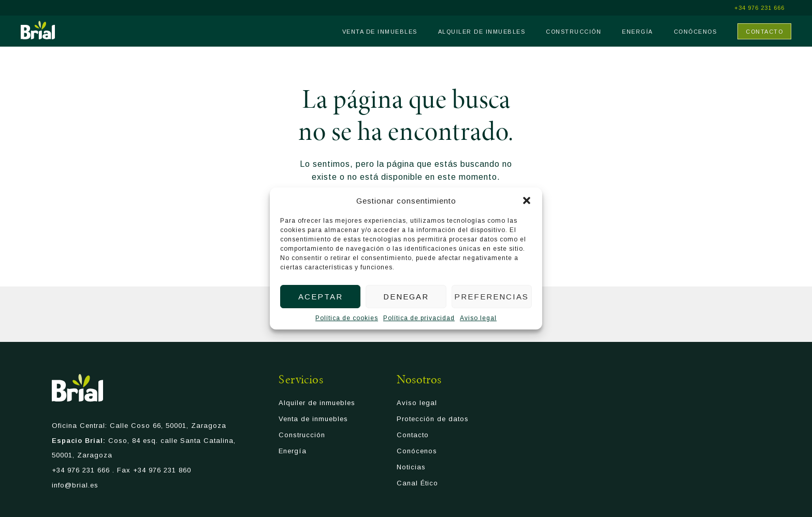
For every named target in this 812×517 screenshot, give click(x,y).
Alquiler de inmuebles (482, 32)
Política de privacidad (419, 318)
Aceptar (321, 297)
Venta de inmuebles (380, 32)
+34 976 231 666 (759, 8)
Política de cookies (347, 318)
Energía (637, 32)
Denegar (406, 297)
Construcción (574, 32)
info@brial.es (75, 486)
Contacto (764, 32)
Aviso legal (478, 318)
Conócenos (695, 32)
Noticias (411, 469)
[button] (527, 200)
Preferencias (491, 297)
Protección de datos (433, 420)
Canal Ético (417, 485)
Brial (38, 30)
